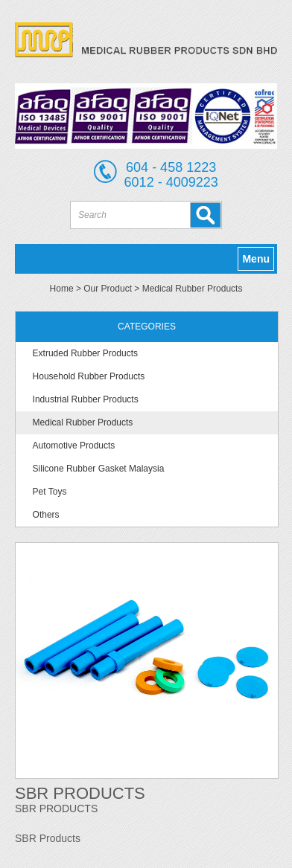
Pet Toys (50, 492)
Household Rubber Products (89, 376)
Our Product (108, 289)
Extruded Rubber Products (85, 353)
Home (62, 289)
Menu (256, 259)
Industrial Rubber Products (86, 399)
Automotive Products (74, 446)
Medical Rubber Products (193, 289)
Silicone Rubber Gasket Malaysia (99, 469)
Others (46, 515)
